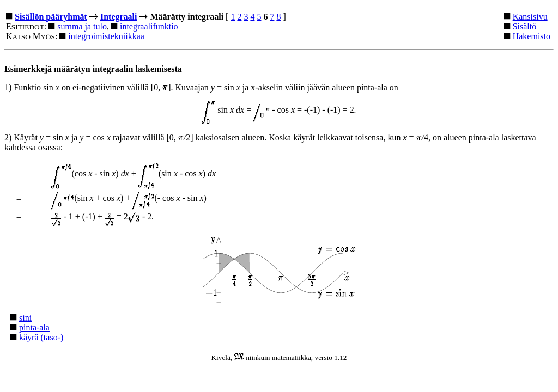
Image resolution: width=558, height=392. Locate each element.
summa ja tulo (82, 26)
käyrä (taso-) (41, 337)
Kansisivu (530, 17)
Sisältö (525, 26)
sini (25, 318)
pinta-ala (34, 327)
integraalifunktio (149, 26)
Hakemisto (532, 36)
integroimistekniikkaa (106, 36)
